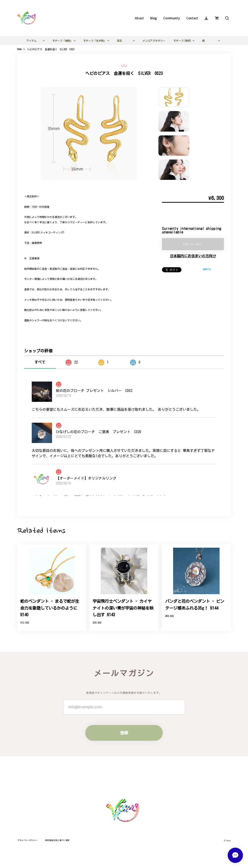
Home (20, 49)
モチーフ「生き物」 (95, 41)
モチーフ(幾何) (182, 41)
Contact (192, 18)
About (139, 18)
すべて (40, 362)
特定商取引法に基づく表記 (57, 840)
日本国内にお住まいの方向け (193, 256)
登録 (124, 733)
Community (171, 18)
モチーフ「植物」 (62, 41)
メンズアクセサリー (154, 41)
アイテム (31, 41)
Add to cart (193, 244)
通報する (207, 269)
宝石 (119, 41)
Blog (154, 18)
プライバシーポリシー (27, 840)
